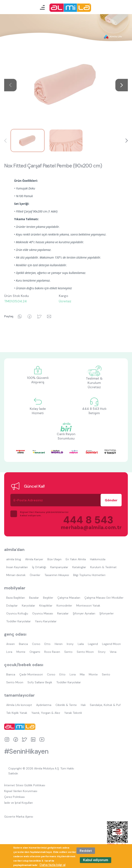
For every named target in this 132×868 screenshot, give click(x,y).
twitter (24, 739)
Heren (59, 644)
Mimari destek (16, 575)
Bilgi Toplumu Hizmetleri (89, 575)
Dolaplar (12, 606)
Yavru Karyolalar (46, 621)
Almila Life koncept (19, 705)
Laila (81, 644)
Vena (113, 652)
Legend (93, 644)
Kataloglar (79, 567)
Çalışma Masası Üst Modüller (104, 598)
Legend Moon (111, 644)
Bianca (23, 644)
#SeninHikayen (26, 751)
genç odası (15, 634)
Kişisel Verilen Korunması (21, 791)
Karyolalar (28, 606)
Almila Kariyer (34, 559)
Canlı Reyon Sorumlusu (66, 436)
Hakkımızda (98, 559)
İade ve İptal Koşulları (19, 803)
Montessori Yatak (88, 606)
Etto (47, 644)
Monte (21, 652)
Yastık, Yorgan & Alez (46, 713)
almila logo (21, 727)
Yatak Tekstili (73, 713)
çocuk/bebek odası (24, 665)
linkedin (33, 739)
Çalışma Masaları (69, 598)
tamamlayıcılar (19, 695)
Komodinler (64, 606)
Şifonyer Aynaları (84, 613)
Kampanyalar (59, 567)
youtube (42, 739)
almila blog (14, 559)
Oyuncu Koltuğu (17, 613)
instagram (7, 739)
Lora (9, 652)
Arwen (10, 644)
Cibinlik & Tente (66, 705)
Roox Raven (52, 652)
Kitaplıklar (46, 606)
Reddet (86, 851)
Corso (36, 644)
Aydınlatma (44, 705)
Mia (82, 674)
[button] (122, 85)
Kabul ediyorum (96, 860)
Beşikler (48, 598)
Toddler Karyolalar (19, 621)
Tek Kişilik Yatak (17, 713)
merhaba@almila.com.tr (87, 527)
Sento (68, 652)
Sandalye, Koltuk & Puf (105, 705)
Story (102, 652)
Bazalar (34, 598)
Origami (35, 652)
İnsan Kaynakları (17, 567)
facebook (16, 739)
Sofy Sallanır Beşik (40, 682)
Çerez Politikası (14, 797)
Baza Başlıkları (16, 598)
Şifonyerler (107, 613)
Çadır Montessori (31, 674)
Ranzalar (63, 613)
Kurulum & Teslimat (103, 567)
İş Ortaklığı (39, 567)
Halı (83, 705)
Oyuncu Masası (43, 613)
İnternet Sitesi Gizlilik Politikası (25, 785)
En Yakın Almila (76, 559)
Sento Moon (85, 652)
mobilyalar (15, 588)
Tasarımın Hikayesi (57, 575)
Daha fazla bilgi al (53, 865)
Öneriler (35, 575)
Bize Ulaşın (54, 559)
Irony (70, 644)
